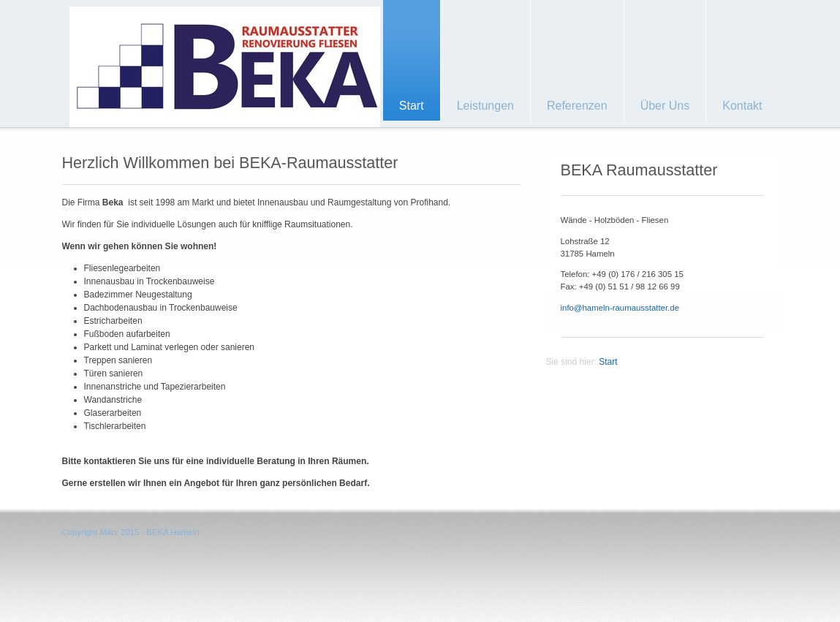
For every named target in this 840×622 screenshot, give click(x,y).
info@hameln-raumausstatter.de (620, 308)
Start (608, 362)
